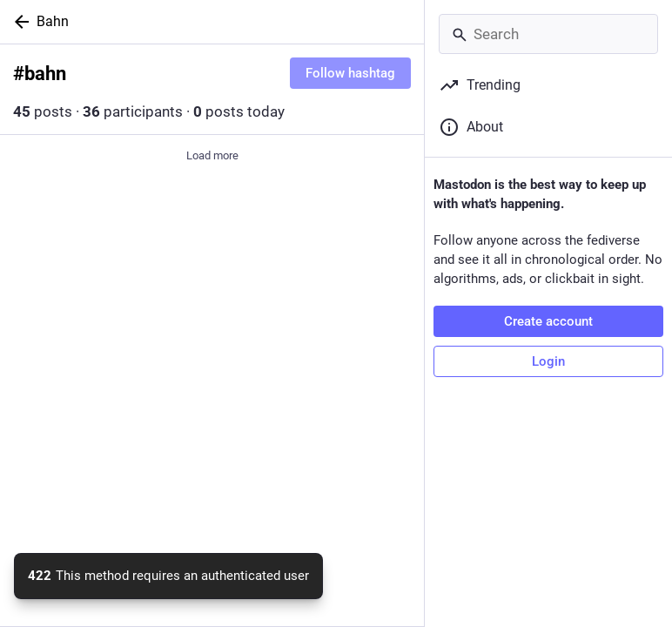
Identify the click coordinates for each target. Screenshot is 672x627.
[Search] (548, 34)
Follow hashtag (350, 73)
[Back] (18, 22)
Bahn (53, 21)
